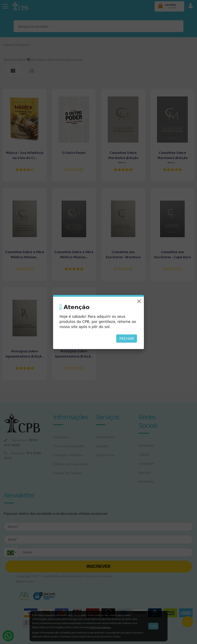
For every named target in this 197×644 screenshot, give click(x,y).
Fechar (127, 339)
